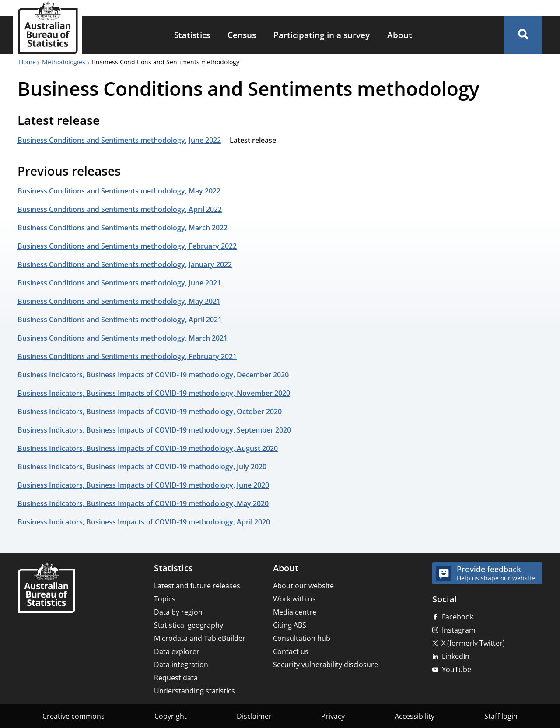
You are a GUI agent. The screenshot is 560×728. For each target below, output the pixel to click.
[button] (523, 35)
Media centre (295, 612)
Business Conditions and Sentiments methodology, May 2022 (119, 191)
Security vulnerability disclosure (325, 665)
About (400, 35)
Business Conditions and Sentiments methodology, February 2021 (127, 356)
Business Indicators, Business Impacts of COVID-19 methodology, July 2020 (142, 467)
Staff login (501, 716)
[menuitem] (192, 35)
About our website (303, 586)
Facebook (458, 617)
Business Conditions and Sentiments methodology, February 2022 (127, 246)
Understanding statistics (194, 691)
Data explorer (177, 651)
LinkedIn (456, 656)
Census (242, 35)
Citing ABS (290, 625)
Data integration (181, 665)
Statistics (192, 35)
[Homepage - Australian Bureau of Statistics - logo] (48, 28)
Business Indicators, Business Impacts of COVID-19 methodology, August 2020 (148, 448)
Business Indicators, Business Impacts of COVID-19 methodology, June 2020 (143, 485)
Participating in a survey (322, 35)
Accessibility (415, 716)
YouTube (457, 669)
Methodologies (64, 62)
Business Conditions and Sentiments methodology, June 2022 (119, 140)
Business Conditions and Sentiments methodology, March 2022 (122, 228)
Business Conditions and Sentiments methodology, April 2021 (120, 320)
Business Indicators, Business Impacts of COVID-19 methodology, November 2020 (154, 393)
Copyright (171, 716)
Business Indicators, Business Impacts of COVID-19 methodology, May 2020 (143, 503)
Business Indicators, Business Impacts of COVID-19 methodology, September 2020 (154, 430)
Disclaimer (254, 716)
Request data (176, 678)
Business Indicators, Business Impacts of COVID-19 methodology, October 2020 (150, 411)
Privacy (333, 716)
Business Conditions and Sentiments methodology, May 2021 (119, 301)
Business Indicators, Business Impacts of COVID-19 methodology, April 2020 (144, 522)
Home (27, 62)
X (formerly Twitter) (473, 643)
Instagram (459, 630)
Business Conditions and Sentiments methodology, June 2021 (119, 283)
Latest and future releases (197, 586)
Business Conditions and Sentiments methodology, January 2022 (125, 264)
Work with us (294, 599)
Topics (165, 599)
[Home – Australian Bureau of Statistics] (46, 589)
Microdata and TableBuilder (200, 638)
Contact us (291, 651)
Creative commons (73, 716)
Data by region (178, 612)
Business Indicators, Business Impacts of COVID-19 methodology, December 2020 (153, 375)
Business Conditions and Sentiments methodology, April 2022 (120, 209)
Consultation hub (302, 638)
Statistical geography (189, 625)
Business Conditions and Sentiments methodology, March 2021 (122, 338)
